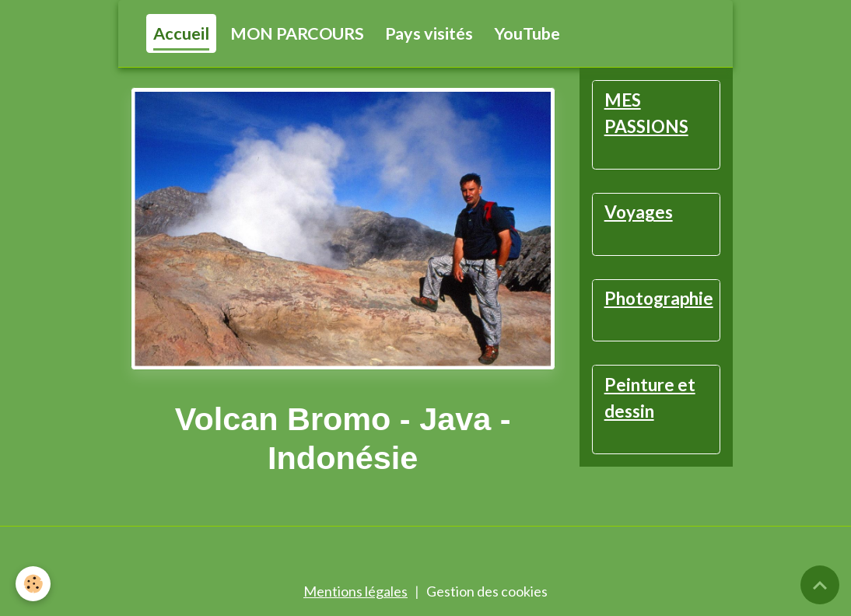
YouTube (527, 33)
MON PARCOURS (297, 33)
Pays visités (429, 33)
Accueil (181, 33)
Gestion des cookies (487, 591)
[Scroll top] (820, 585)
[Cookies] (33, 584)
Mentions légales (355, 591)
